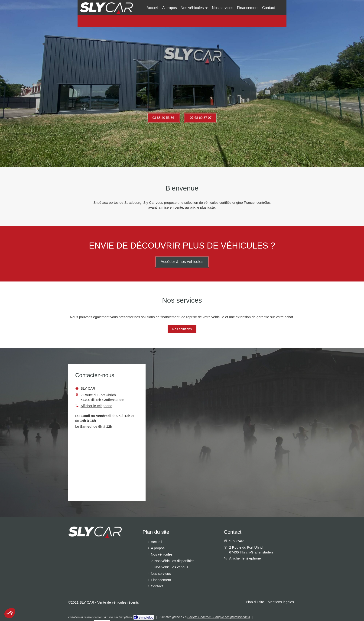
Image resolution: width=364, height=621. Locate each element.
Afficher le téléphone (96, 406)
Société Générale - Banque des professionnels (219, 617)
